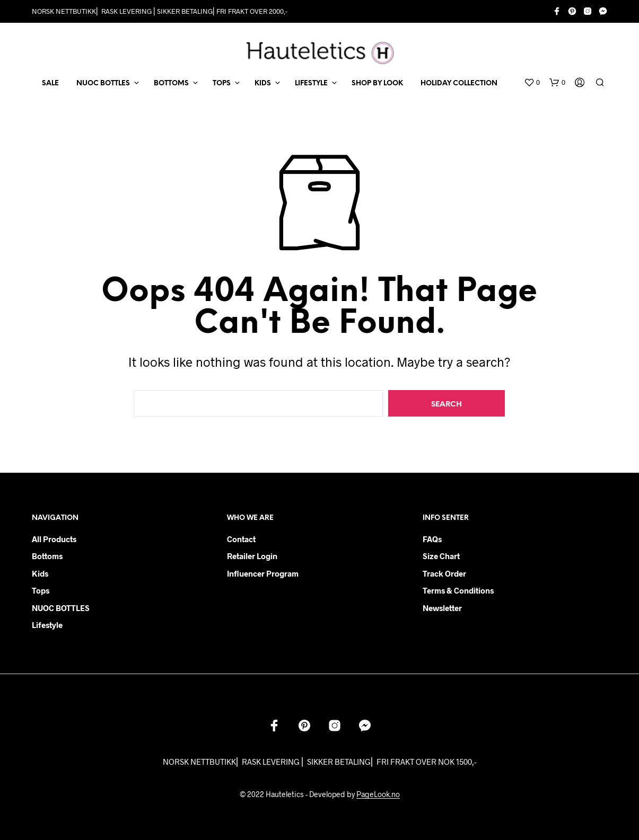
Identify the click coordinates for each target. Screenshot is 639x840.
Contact (241, 539)
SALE (50, 83)
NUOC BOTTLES (103, 83)
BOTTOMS (171, 83)
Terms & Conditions (458, 590)
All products (54, 539)
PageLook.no (378, 794)
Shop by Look (377, 83)
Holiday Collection (459, 83)
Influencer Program (263, 573)
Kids (40, 573)
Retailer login (252, 556)
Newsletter (442, 608)
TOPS (222, 83)
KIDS (263, 83)
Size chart (441, 556)
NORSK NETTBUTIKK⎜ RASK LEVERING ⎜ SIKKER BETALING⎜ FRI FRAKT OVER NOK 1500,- (320, 762)
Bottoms (47, 556)
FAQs (432, 539)
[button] (532, 83)
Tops (41, 590)
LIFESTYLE (311, 83)
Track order (444, 573)
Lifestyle (47, 625)
